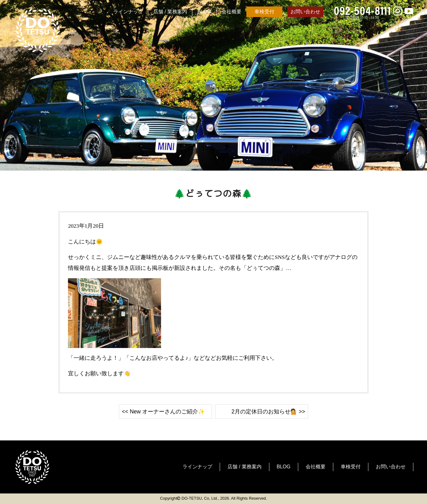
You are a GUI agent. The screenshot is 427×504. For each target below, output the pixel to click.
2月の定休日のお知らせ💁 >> (268, 412)
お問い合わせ (305, 12)
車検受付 (264, 12)
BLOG (204, 12)
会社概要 (231, 12)
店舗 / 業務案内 (170, 12)
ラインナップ (128, 12)
